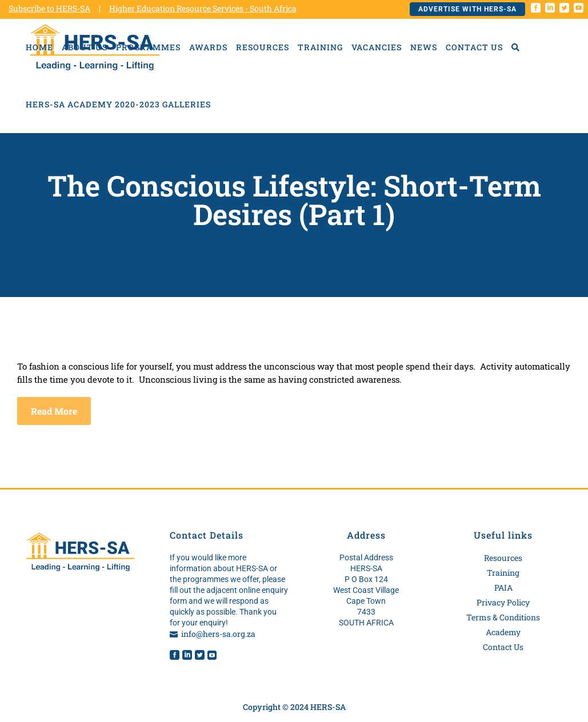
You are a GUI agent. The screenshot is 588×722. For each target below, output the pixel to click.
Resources (503, 558)
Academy (503, 632)
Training (503, 573)
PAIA (503, 587)
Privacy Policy (503, 602)
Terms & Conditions (503, 617)
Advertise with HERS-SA (467, 9)
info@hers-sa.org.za (218, 634)
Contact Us (503, 647)
